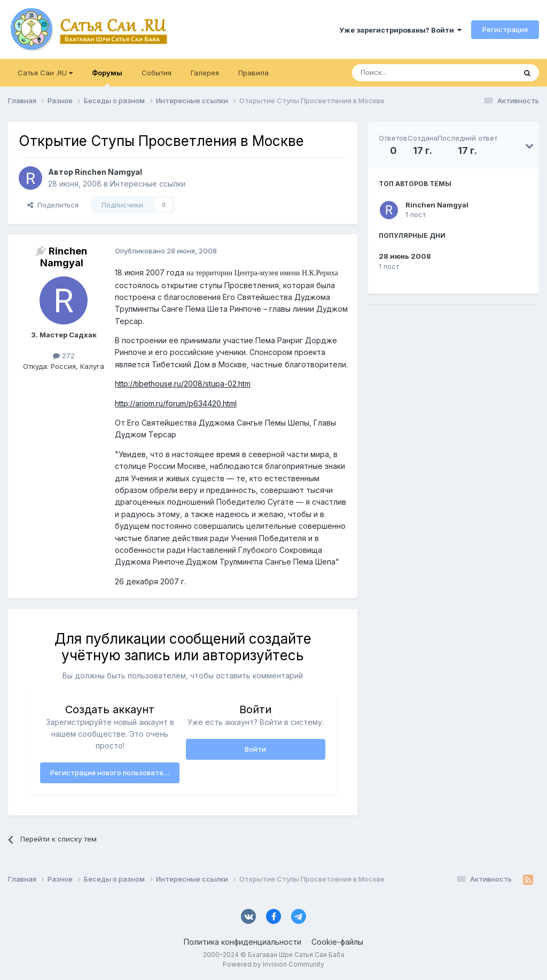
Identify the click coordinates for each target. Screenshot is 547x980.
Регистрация (505, 29)
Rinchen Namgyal (437, 205)
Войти (255, 749)
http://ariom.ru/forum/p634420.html (176, 403)
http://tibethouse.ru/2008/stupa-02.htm (183, 384)
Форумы (107, 78)
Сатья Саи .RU (45, 73)
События (157, 73)
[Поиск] (409, 73)
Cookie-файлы (337, 942)
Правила (253, 73)
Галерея (205, 73)
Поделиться (53, 205)
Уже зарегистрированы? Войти (400, 30)
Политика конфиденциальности (243, 942)
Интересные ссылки (148, 184)
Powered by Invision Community (273, 964)
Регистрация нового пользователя (111, 773)
